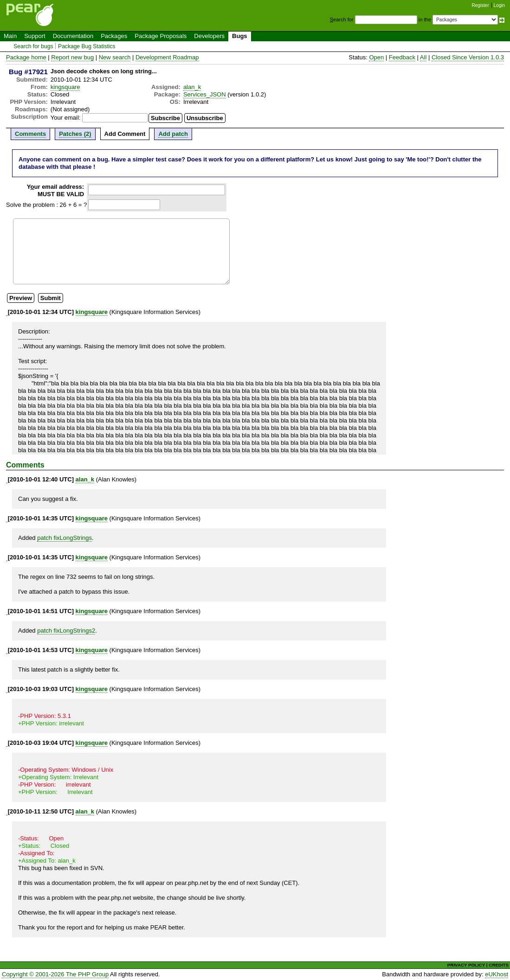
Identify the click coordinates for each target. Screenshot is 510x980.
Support (35, 36)
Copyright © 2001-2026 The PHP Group (55, 974)
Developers (209, 36)
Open (376, 57)
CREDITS (499, 965)
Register (481, 5)
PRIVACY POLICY (466, 965)
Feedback (402, 57)
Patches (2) (75, 134)
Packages (114, 36)
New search (115, 57)
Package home (26, 57)
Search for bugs (33, 46)
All (423, 57)
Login (499, 5)
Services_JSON (205, 94)
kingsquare (65, 87)
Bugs (240, 36)
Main (10, 36)
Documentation (73, 36)
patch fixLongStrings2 (66, 631)
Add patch (173, 134)
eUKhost (497, 974)
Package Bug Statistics (87, 46)
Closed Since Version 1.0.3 (468, 57)
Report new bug (72, 57)
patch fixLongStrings (65, 538)
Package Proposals (161, 36)
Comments (30, 134)
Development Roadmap (167, 57)
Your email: (66, 118)
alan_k (192, 87)
